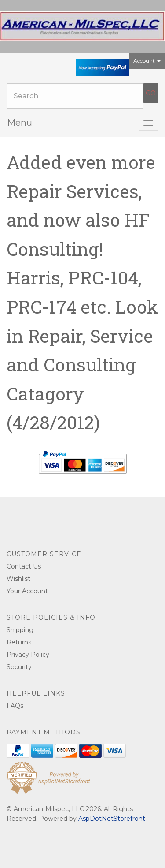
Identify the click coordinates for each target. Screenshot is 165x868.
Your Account (27, 591)
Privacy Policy (28, 655)
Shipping (20, 630)
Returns (19, 642)
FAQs (15, 706)
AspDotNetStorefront (112, 819)
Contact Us (24, 566)
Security (19, 667)
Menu (20, 123)
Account (147, 61)
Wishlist (18, 579)
